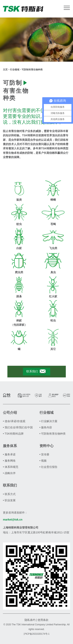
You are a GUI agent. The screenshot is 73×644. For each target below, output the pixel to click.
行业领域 (15, 70)
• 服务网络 (9, 461)
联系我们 (36, 372)
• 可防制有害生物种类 (53, 434)
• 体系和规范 (11, 467)
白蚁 (19, 248)
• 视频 (43, 461)
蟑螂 (53, 200)
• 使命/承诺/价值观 (14, 421)
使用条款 (43, 620)
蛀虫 (53, 320)
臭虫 (53, 272)
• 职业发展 (9, 500)
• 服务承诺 (9, 454)
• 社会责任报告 (49, 467)
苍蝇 (53, 224)
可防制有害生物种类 (32, 70)
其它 (53, 349)
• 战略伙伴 (9, 473)
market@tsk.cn (13, 520)
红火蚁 (53, 296)
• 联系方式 (9, 494)
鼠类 (19, 200)
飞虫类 (53, 248)
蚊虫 (19, 224)
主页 (5, 70)
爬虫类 (19, 272)
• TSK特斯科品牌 (13, 434)
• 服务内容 (46, 427)
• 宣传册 (44, 454)
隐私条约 (30, 620)
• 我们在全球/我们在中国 (18, 427)
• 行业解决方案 (49, 421)
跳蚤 (19, 296)
